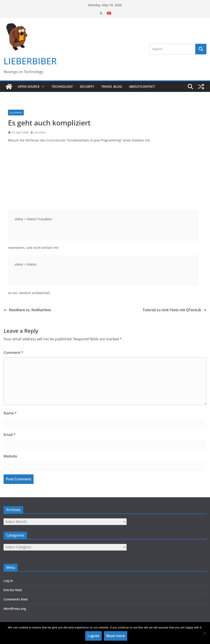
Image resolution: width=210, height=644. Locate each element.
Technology (62, 86)
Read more (116, 636)
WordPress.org (15, 609)
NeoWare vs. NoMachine (27, 310)
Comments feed (16, 599)
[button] (42, 87)
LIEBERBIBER (30, 61)
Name (10, 413)
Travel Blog (112, 86)
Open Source (29, 86)
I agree (93, 636)
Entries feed (13, 590)
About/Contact (142, 86)
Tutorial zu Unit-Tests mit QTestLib (175, 310)
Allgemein (16, 113)
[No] (204, 633)
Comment (13, 353)
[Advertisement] (105, 179)
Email (10, 435)
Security (87, 86)
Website (10, 456)
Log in (8, 581)
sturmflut (40, 132)
